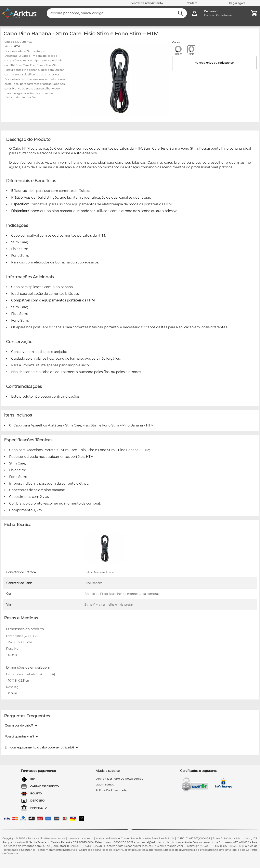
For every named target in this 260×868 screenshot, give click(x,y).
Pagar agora (237, 3)
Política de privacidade (111, 790)
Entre (208, 15)
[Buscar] (181, 13)
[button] (22, 726)
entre (210, 63)
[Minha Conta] (194, 13)
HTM (17, 46)
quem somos (105, 784)
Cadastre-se (224, 15)
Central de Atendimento (147, 3)
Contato (192, 3)
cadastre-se (226, 63)
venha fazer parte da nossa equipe (119, 779)
